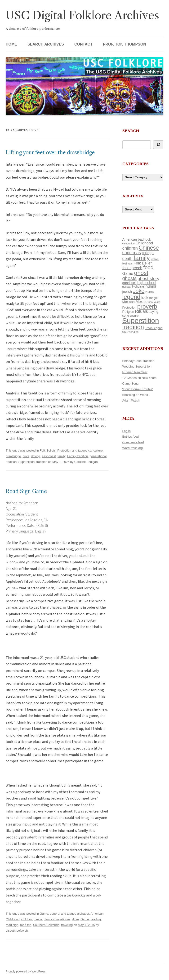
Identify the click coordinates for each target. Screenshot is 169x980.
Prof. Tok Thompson (125, 44)
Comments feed (133, 442)
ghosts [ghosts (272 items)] (129, 278)
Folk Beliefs (48, 450)
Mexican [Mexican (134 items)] (129, 302)
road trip (26, 925)
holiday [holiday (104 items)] (127, 287)
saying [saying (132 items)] (154, 312)
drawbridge (13, 456)
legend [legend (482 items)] (131, 297)
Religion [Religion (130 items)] (128, 312)
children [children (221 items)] (130, 248)
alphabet (83, 914)
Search (131, 131)
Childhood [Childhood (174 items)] (144, 243)
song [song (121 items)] (126, 316)
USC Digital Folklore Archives (82, 15)
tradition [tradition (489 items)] (133, 327)
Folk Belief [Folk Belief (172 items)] (142, 263)
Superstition (26, 462)
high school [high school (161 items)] (147, 283)
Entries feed (131, 437)
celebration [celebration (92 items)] (129, 243)
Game (44, 914)
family (61, 456)
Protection (64, 450)
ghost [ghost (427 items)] (141, 273)
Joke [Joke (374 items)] (139, 291)
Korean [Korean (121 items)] (150, 292)
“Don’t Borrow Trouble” (138, 389)
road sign (12, 925)
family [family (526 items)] (142, 258)
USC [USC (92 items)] (125, 332)
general (55, 914)
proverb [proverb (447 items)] (147, 306)
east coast (49, 456)
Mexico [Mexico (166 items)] (142, 302)
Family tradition (77, 456)
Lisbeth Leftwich (17, 931)
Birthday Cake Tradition (138, 361)
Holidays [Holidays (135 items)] (138, 286)
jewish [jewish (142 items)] (127, 292)
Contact (83, 44)
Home (11, 44)
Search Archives (46, 44)
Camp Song (131, 383)
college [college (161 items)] (148, 253)
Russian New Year (135, 372)
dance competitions (57, 919)
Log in (127, 431)
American (97, 914)
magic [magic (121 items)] (153, 298)
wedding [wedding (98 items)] (133, 332)
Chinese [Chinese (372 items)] (149, 248)
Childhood (13, 919)
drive (26, 456)
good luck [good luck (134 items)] (129, 283)
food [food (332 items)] (148, 267)
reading (96, 919)
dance (38, 919)
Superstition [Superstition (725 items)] (141, 320)
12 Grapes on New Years (140, 378)
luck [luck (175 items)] (145, 298)
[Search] (158, 145)
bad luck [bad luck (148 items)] (144, 239)
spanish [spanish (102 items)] (135, 316)
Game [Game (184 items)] (128, 274)
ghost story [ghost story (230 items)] (148, 279)
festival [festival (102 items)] (155, 259)
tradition (42, 462)
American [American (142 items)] (130, 239)
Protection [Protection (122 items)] (129, 308)
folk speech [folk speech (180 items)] (132, 268)
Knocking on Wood (135, 395)
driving (36, 456)
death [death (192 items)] (127, 259)
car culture (96, 450)
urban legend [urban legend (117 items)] (154, 328)
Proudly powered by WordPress (26, 972)
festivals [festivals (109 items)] (128, 264)
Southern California (46, 925)
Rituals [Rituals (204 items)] (141, 311)
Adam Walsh (131, 400)
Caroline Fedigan (86, 462)
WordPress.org (133, 448)
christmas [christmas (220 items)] (132, 253)
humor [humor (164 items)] (151, 286)
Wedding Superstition (137, 366)
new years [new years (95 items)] (154, 302)
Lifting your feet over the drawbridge (50, 153)
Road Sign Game (26, 491)
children (27, 919)
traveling (67, 925)
